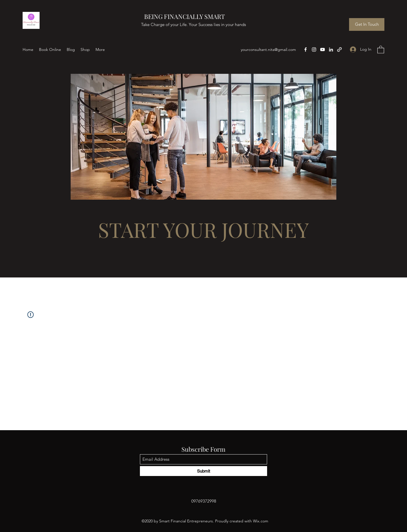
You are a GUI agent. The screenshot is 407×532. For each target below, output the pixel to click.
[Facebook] (306, 49)
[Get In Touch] (367, 24)
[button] (381, 49)
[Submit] (203, 471)
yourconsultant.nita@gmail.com (268, 49)
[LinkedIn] (331, 49)
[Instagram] (314, 49)
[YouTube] (322, 49)
